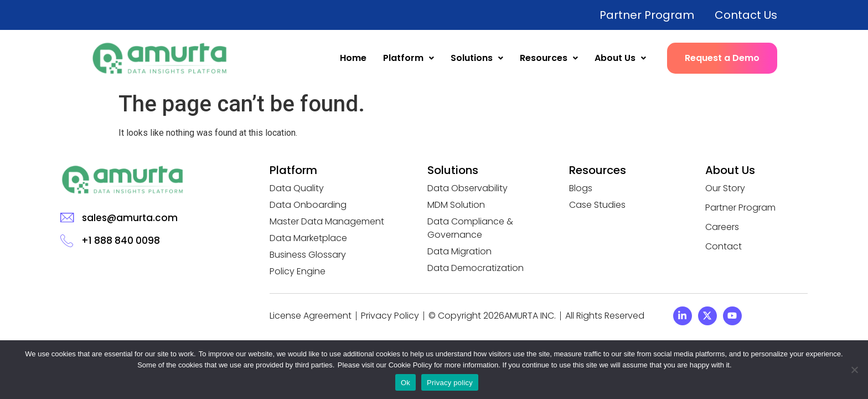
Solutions (477, 58)
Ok (405, 383)
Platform (409, 58)
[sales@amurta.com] (67, 218)
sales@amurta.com (130, 218)
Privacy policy (450, 383)
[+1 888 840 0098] (67, 240)
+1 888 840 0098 (121, 241)
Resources (549, 58)
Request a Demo (722, 58)
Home (353, 58)
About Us (620, 58)
